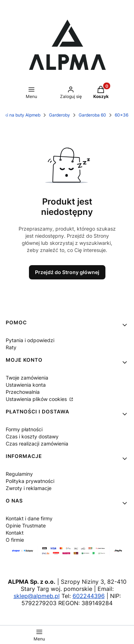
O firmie (15, 540)
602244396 (89, 596)
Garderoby (59, 115)
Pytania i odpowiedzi (30, 340)
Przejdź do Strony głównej (67, 272)
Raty (11, 347)
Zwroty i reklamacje (29, 488)
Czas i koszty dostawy (32, 436)
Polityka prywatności (30, 481)
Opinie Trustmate (26, 525)
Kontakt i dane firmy (29, 518)
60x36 (121, 115)
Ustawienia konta (26, 385)
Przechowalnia (23, 392)
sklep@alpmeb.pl (37, 596)
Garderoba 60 (92, 115)
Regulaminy (19, 474)
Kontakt (15, 533)
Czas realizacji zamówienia (37, 444)
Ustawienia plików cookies (37, 399)
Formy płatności (24, 429)
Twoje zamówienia (27, 378)
